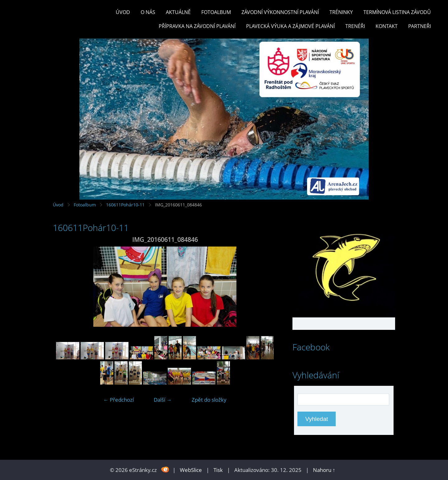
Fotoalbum (216, 12)
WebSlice (191, 470)
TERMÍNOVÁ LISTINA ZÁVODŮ (397, 12)
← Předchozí (119, 400)
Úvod (123, 12)
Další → (163, 400)
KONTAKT (387, 26)
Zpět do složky (209, 400)
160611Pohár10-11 (125, 205)
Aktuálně (178, 12)
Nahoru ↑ (324, 470)
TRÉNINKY (341, 12)
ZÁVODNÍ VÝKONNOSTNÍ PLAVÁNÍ (280, 12)
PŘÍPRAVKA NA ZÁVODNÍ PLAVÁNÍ (197, 26)
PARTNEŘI (420, 26)
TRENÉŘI (355, 26)
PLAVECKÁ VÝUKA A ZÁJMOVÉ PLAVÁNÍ (290, 26)
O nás (148, 12)
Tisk (218, 470)
